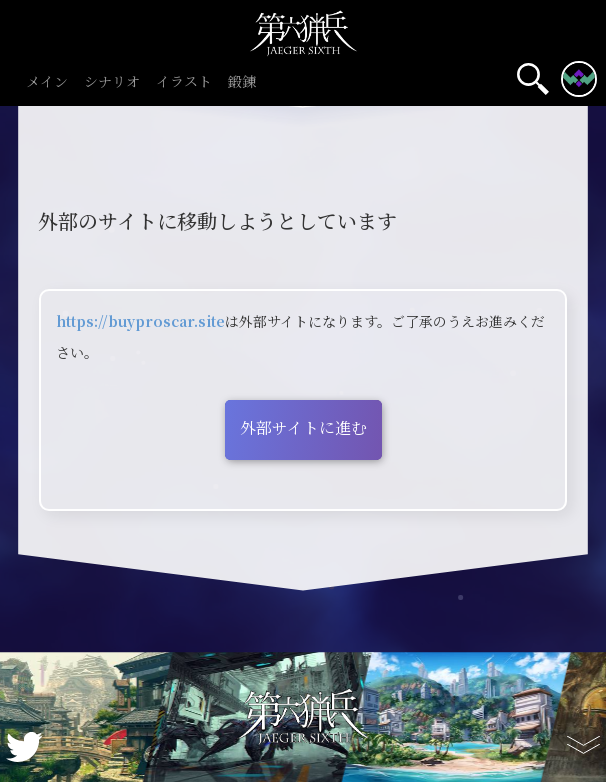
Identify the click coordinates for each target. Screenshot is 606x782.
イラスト (184, 82)
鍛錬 (242, 82)
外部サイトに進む (303, 427)
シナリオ (112, 82)
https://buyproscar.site (140, 321)
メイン (47, 82)
